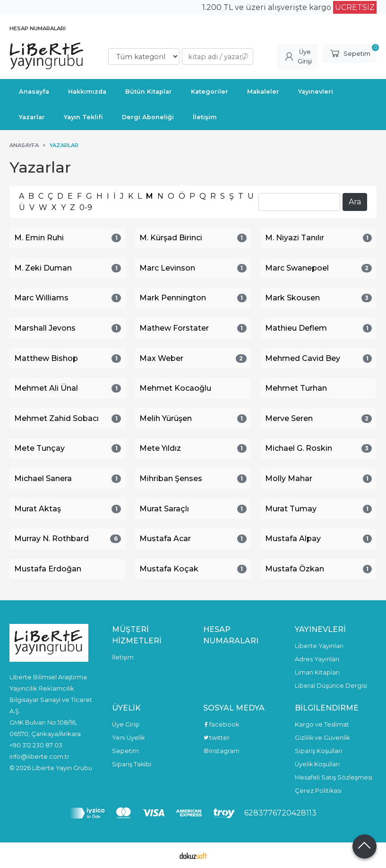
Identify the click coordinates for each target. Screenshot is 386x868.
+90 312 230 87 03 (36, 745)
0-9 (86, 207)
